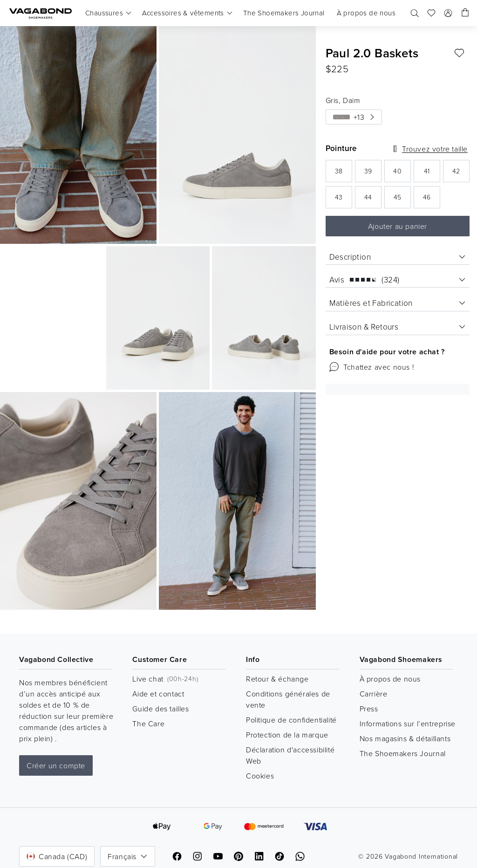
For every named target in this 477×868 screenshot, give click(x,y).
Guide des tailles (160, 709)
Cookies (260, 776)
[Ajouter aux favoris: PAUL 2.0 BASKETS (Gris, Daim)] (459, 53)
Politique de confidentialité (291, 720)
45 (402, 200)
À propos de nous (390, 679)
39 (373, 174)
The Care (148, 723)
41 (432, 174)
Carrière (374, 694)
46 (432, 200)
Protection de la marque (287, 735)
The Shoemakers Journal (403, 753)
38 (344, 174)
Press (369, 709)
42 (461, 174)
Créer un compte (56, 765)
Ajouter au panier (398, 226)
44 (373, 200)
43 (344, 200)
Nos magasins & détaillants (405, 738)
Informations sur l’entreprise (408, 723)
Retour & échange (277, 679)
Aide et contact (158, 694)
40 (402, 174)
